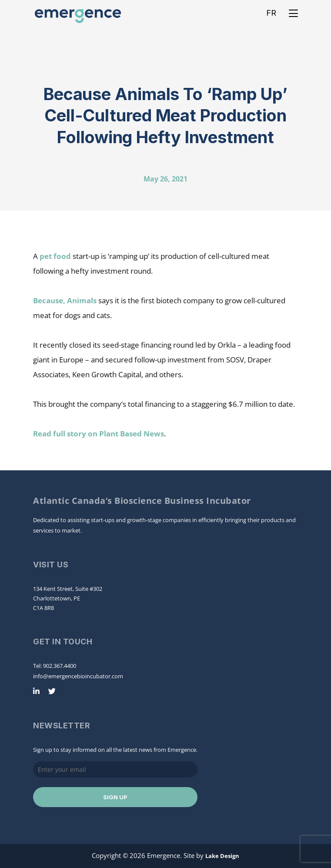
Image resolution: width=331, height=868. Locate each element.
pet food (55, 256)
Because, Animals (65, 300)
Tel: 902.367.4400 (55, 666)
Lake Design (222, 856)
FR (271, 13)
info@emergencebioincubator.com (78, 676)
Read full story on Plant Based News (99, 434)
